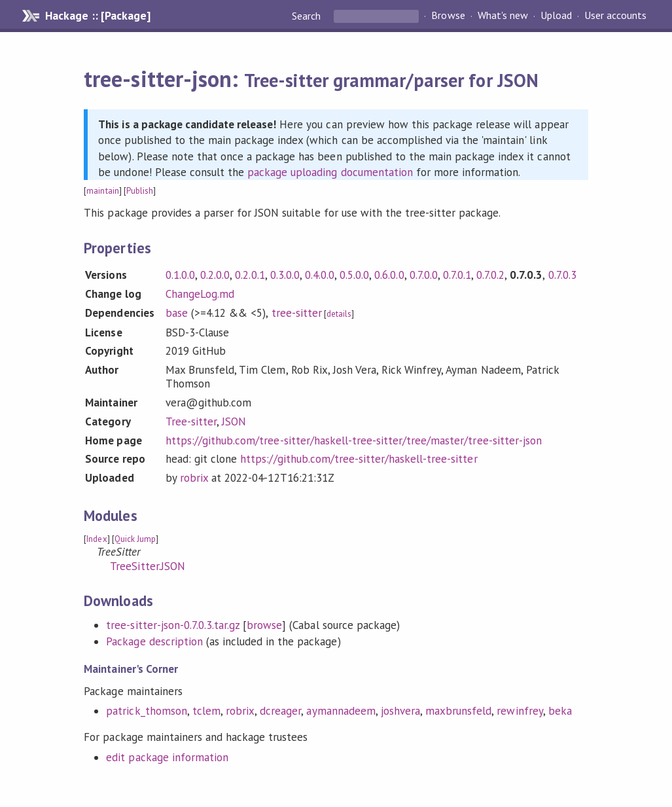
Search (308, 16)
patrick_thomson (146, 711)
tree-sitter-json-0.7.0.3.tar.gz (173, 625)
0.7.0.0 (424, 275)
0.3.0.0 (285, 275)
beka (560, 711)
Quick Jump (135, 539)
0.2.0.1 (250, 275)
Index (97, 539)
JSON (234, 421)
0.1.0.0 (180, 275)
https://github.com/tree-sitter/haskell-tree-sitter (359, 459)
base (177, 313)
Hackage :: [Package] (97, 16)
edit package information (167, 757)
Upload (556, 16)
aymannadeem (341, 711)
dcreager (280, 711)
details (339, 314)
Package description (154, 641)
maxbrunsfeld (458, 711)
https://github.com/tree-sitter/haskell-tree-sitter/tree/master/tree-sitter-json (354, 440)
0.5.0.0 (354, 275)
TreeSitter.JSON (147, 566)
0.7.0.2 (490, 275)
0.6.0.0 (389, 275)
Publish (140, 191)
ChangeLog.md (200, 294)
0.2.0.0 (215, 275)
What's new (503, 16)
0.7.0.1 (457, 275)
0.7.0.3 (562, 275)
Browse (448, 16)
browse (264, 625)
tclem (206, 711)
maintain (102, 191)
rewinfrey (520, 711)
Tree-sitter (191, 421)
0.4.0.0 (320, 275)
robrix (194, 478)
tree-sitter (297, 313)
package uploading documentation (330, 172)
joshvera (400, 711)
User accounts (615, 16)
